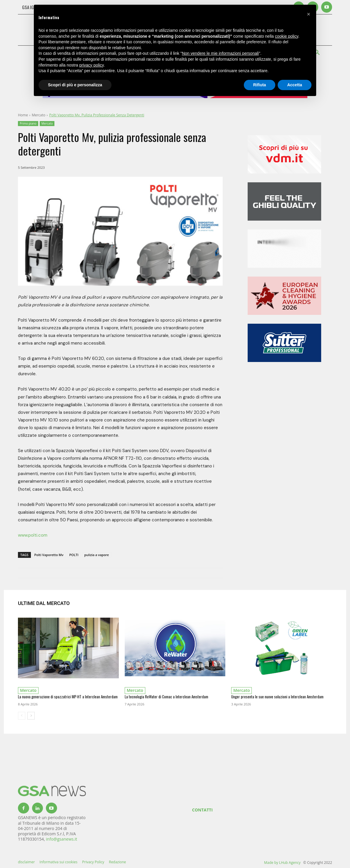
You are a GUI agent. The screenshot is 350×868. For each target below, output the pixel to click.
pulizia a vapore (97, 555)
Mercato (39, 115)
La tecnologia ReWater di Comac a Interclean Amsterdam (166, 697)
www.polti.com (33, 535)
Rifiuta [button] (260, 85)
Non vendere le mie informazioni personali (220, 53)
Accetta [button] (295, 85)
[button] (309, 14)
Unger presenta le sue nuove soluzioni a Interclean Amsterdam (277, 697)
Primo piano (28, 124)
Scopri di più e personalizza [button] (75, 85)
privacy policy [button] (92, 65)
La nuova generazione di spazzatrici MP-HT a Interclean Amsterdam (68, 697)
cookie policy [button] (287, 36)
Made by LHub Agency (282, 863)
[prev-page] (22, 716)
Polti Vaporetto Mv (49, 555)
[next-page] (31, 716)
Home (23, 115)
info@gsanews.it (61, 839)
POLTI (74, 555)
